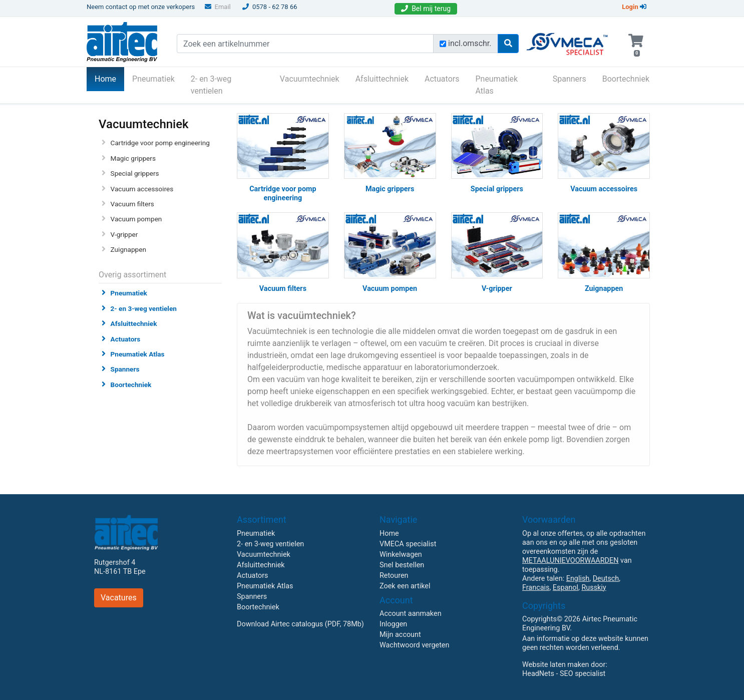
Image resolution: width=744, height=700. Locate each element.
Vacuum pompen (136, 219)
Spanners (570, 79)
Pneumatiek (153, 79)
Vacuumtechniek (310, 79)
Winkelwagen (401, 555)
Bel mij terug (426, 9)
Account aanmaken (411, 614)
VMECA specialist (408, 544)
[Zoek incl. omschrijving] (443, 44)
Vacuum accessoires (142, 189)
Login (634, 7)
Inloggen (393, 624)
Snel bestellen (402, 565)
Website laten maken (555, 665)
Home (109, 78)
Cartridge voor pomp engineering (160, 143)
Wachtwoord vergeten (414, 645)
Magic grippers (133, 158)
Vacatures (119, 598)
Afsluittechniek (382, 79)
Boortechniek (626, 79)
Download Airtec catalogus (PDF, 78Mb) (300, 624)
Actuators (442, 79)
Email (218, 7)
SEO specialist (583, 674)
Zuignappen (128, 249)
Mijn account (400, 635)
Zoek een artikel (405, 586)
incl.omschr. (470, 43)
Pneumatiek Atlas (496, 85)
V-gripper (124, 234)
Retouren (394, 576)
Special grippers (135, 173)
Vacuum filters (132, 204)
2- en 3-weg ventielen (211, 85)
